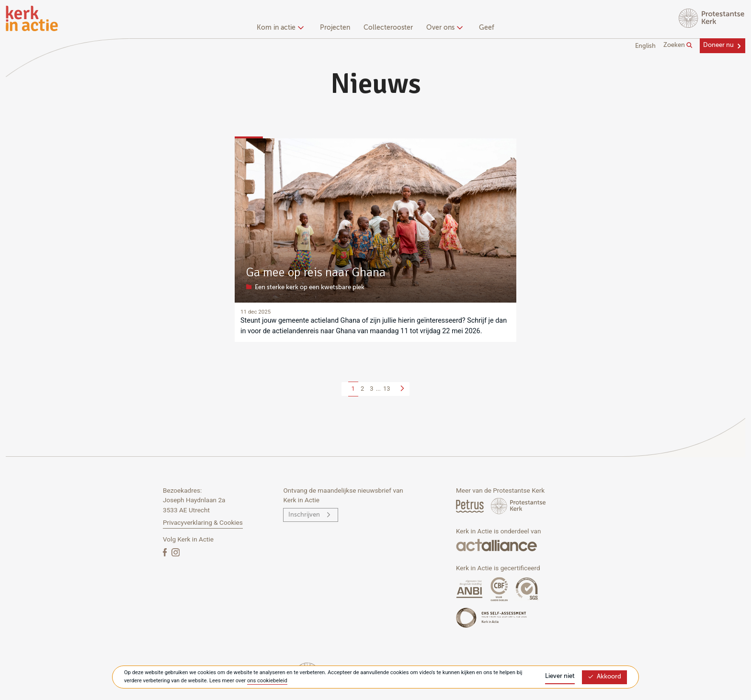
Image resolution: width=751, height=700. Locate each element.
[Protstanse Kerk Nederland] (518, 506)
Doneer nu (718, 45)
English (645, 46)
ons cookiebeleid (267, 681)
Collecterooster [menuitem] (388, 28)
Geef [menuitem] (487, 28)
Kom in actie (279, 28)
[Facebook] (166, 552)
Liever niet (560, 676)
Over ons (443, 28)
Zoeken (678, 45)
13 (387, 389)
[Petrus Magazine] (471, 506)
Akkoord (604, 677)
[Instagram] (176, 552)
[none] (282, 29)
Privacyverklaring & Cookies (203, 522)
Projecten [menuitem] (335, 28)
